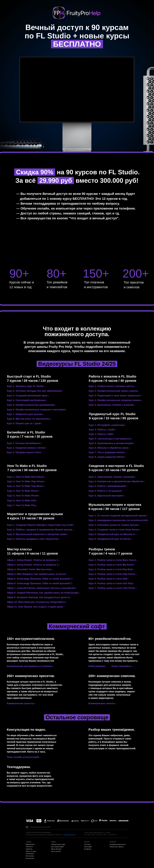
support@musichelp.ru (70, 835)
